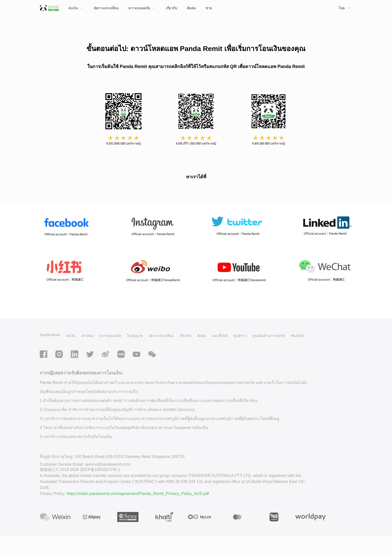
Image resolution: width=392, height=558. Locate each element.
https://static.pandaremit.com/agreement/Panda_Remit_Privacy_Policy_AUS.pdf (138, 515)
